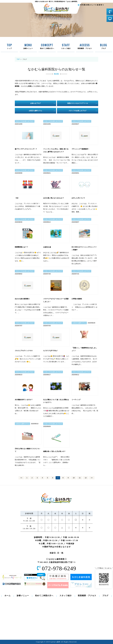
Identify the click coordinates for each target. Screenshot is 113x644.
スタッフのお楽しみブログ (78, 111)
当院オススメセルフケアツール (78, 103)
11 (80, 478)
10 (74, 478)
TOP (18, 59)
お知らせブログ (35, 103)
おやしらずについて (78, 198)
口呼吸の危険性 (77, 299)
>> (92, 478)
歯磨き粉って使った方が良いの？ (54, 451)
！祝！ (17, 198)
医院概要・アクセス (85, 47)
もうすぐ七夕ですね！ (51, 351)
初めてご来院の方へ (47, 47)
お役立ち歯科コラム (35, 111)
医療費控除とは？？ (21, 247)
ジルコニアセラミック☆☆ (24, 351)
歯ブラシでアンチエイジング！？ (26, 149)
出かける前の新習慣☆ (22, 299)
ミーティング (76, 400)
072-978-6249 (59, 568)
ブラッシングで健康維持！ (80, 149)
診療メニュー (28, 47)
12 (86, 478)
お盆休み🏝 (47, 247)
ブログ (104, 47)
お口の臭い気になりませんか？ (54, 198)
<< (21, 478)
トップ (9, 47)
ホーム (8, 596)
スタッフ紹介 (66, 47)
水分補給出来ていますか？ (24, 400)
